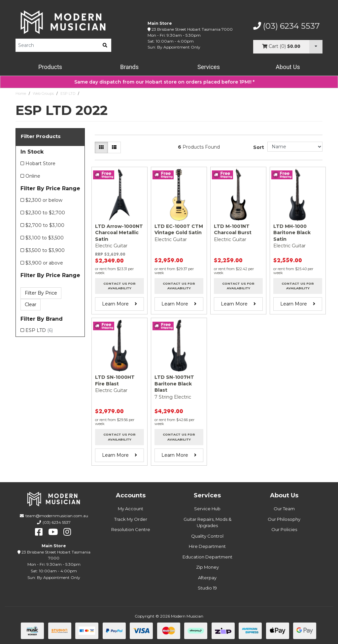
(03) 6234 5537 (287, 26)
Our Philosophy (284, 519)
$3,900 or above (44, 263)
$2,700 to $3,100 (45, 225)
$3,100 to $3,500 (45, 238)
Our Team (284, 509)
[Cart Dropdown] (316, 47)
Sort (259, 147)
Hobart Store (40, 163)
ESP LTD (68, 93)
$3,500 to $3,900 (45, 250)
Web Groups (43, 93)
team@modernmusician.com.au (57, 516)
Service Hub (207, 509)
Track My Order (131, 519)
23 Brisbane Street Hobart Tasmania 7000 (192, 29)
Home (21, 93)
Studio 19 (207, 588)
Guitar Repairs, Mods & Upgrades (207, 522)
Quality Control (207, 536)
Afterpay (207, 578)
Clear (31, 304)
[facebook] (39, 532)
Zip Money (207, 567)
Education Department (207, 557)
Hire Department (207, 546)
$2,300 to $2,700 (45, 213)
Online (33, 176)
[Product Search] (57, 45)
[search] (105, 45)
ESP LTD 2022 (94, 93)
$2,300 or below (44, 200)
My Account (131, 509)
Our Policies (284, 529)
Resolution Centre (131, 529)
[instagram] (67, 532)
